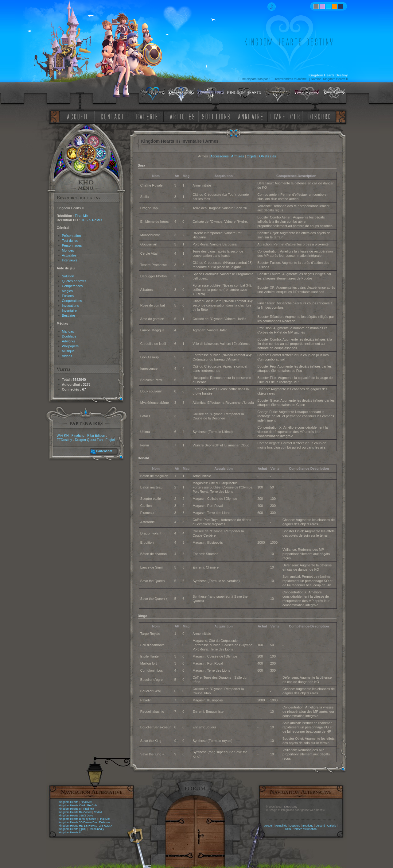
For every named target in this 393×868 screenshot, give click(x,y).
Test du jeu (70, 241)
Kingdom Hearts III (70, 832)
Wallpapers (70, 346)
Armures (238, 156)
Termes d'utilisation (305, 829)
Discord (320, 826)
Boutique (308, 826)
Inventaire (69, 311)
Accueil (268, 826)
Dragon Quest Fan (89, 440)
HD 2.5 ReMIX (92, 220)
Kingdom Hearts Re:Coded (75, 812)
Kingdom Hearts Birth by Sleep (78, 819)
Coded (98, 812)
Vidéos (67, 356)
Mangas (68, 331)
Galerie (332, 826)
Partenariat (104, 451)
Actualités (69, 255)
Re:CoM (92, 805)
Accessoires (219, 156)
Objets (252, 156)
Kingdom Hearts (69, 802)
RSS (288, 829)
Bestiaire (69, 315)
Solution (68, 276)
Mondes (68, 250)
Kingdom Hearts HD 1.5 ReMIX (78, 826)
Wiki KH (63, 435)
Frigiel (110, 440)
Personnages (72, 245)
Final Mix (82, 216)
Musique (68, 351)
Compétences (72, 286)
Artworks (69, 341)
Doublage (69, 336)
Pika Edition (96, 435)
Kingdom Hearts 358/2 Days (76, 816)
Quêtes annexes (74, 281)
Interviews (70, 260)
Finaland (78, 435)
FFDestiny (64, 440)
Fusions (68, 296)
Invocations (71, 306)
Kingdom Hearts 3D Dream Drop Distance (84, 822)
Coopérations (72, 301)
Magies (67, 291)
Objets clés (267, 156)
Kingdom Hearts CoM (72, 805)
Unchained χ (96, 829)
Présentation (72, 236)
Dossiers (295, 826)
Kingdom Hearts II (70, 809)
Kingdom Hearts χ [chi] (73, 829)
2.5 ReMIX (106, 826)
